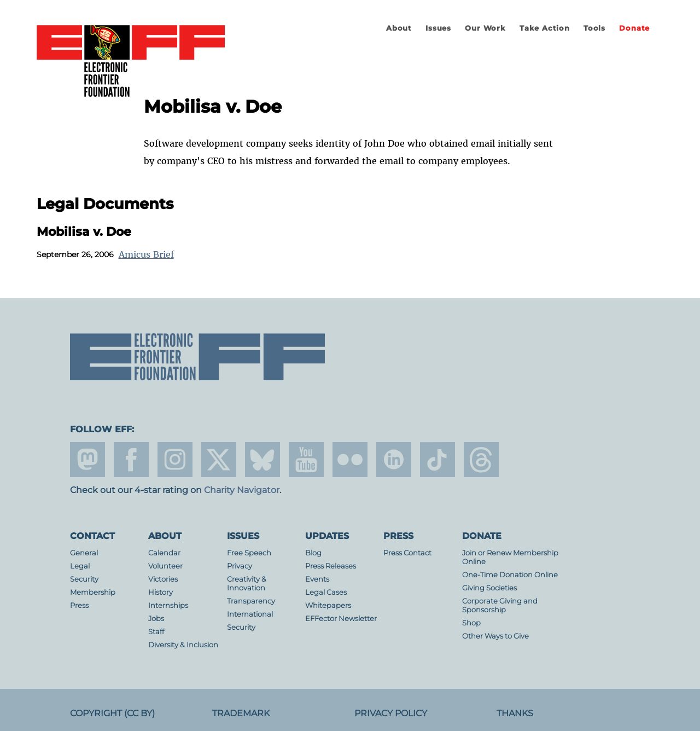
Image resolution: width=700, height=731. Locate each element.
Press (79, 605)
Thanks (515, 713)
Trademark (241, 713)
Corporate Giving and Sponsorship (500, 605)
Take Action (545, 28)
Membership (93, 592)
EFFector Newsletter (341, 619)
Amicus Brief (146, 254)
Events (317, 579)
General (84, 553)
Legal (80, 566)
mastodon (87, 460)
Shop (471, 623)
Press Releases (331, 566)
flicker (350, 460)
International (250, 614)
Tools (594, 28)
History (161, 592)
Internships (168, 605)
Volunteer (165, 566)
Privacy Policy (391, 713)
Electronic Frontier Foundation (131, 62)
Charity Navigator (242, 490)
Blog (313, 553)
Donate (634, 28)
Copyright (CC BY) (112, 713)
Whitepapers (328, 605)
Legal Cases (326, 592)
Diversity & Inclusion (183, 645)
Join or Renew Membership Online (510, 557)
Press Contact (407, 553)
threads (481, 460)
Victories (163, 579)
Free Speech (249, 553)
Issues (438, 28)
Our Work (485, 28)
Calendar (164, 553)
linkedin (394, 460)
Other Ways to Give (495, 636)
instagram (175, 460)
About (399, 28)
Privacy (240, 566)
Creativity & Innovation (247, 584)
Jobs (156, 619)
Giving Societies (489, 588)
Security (84, 579)
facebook (131, 460)
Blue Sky (262, 460)
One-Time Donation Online (510, 575)
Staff (156, 632)
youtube (306, 460)
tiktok (437, 460)
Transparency (251, 601)
